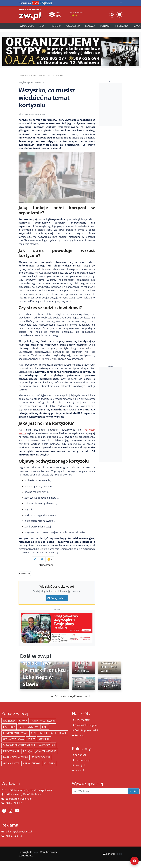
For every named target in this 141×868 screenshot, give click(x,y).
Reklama (90, 26)
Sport (43, 26)
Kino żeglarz (11, 746)
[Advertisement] (118, 104)
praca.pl (79, 765)
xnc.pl (119, 848)
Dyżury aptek (82, 714)
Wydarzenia (45, 76)
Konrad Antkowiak (15, 727)
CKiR (45, 721)
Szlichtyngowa (29, 721)
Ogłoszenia (73, 26)
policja (27, 746)
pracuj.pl (80, 760)
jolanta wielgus (46, 746)
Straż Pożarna (41, 752)
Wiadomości (27, 26)
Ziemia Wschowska (27, 76)
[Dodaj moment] (134, 861)
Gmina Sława (11, 758)
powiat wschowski (43, 715)
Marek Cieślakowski (16, 752)
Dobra (73, 16)
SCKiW (31, 734)
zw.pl (36, 846)
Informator (122, 26)
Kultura (56, 26)
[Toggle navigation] (121, 3)
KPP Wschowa (32, 758)
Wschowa (9, 715)
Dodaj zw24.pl (57, 592)
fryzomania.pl (82, 754)
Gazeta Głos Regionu (86, 719)
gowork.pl (80, 749)
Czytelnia (58, 76)
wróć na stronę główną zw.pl (71, 691)
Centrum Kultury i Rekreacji (49, 727)
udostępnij (86, 121)
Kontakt (105, 26)
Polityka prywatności (86, 725)
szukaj (134, 786)
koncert (44, 734)
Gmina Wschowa (13, 734)
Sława (23, 715)
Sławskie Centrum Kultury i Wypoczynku (29, 740)
